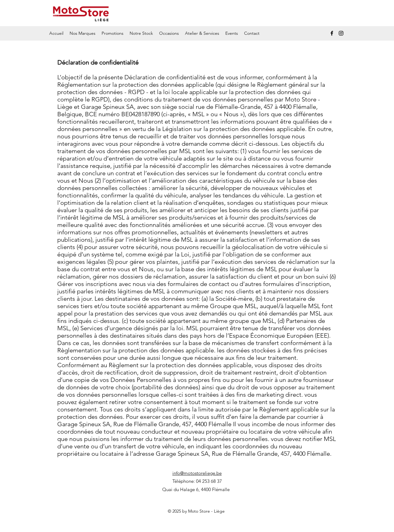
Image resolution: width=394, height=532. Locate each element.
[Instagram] (341, 33)
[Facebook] (332, 33)
